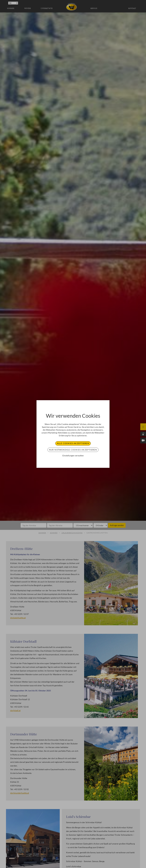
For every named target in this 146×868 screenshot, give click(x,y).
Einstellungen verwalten (73, 456)
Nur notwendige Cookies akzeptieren (73, 450)
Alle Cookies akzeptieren (73, 443)
